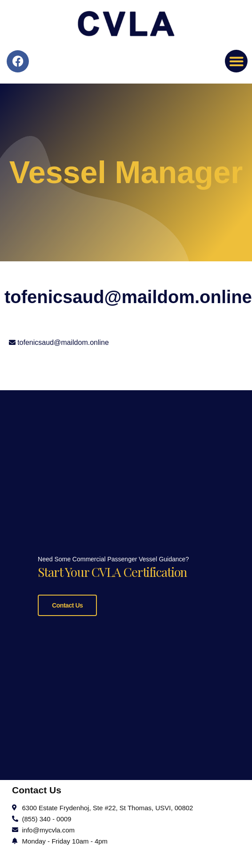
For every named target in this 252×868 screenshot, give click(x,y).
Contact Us (67, 604)
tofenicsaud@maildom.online (63, 342)
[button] (236, 61)
